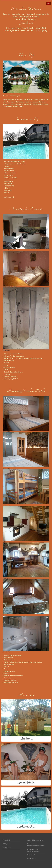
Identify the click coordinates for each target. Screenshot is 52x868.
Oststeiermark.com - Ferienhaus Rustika (33, 850)
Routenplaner (6, 847)
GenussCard (6, 840)
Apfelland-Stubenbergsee (34, 840)
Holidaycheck (6, 844)
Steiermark (30, 855)
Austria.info (31, 858)
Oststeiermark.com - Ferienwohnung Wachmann (35, 845)
